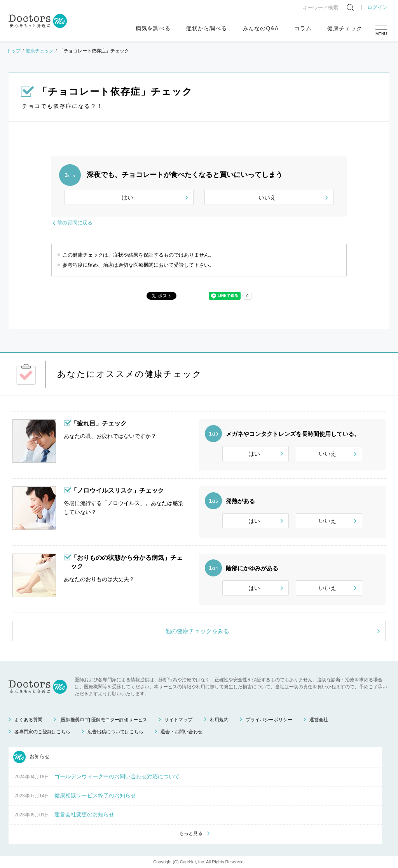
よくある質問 (28, 720)
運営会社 (319, 720)
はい (127, 197)
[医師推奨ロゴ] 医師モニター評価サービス (103, 720)
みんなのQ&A (261, 28)
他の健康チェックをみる (197, 631)
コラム (303, 28)
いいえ (267, 197)
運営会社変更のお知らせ (84, 814)
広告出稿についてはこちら (115, 732)
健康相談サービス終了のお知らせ (95, 795)
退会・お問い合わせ (182, 732)
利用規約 (219, 720)
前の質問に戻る (75, 223)
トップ (14, 51)
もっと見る (191, 833)
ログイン (377, 7)
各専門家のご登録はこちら (42, 732)
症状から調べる (207, 28)
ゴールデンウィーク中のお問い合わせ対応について (117, 776)
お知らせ (31, 757)
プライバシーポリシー (269, 720)
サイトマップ (178, 720)
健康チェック (345, 28)
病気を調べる (153, 28)
